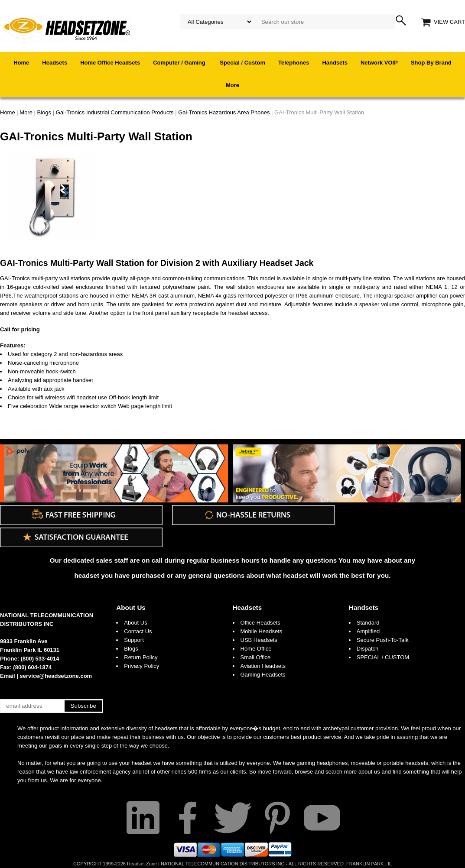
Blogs (131, 649)
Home (21, 63)
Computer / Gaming (180, 63)
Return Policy (141, 657)
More (232, 85)
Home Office (256, 649)
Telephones (294, 63)
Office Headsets (260, 623)
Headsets (55, 63)
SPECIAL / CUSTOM (383, 657)
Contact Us (138, 631)
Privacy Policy (141, 666)
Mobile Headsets (262, 631)
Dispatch (368, 649)
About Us (131, 607)
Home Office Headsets (110, 63)
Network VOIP (379, 63)
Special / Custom (242, 63)
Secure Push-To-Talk (383, 640)
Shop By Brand (431, 63)
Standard (368, 623)
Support (134, 640)
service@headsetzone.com (56, 676)
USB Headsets (259, 640)
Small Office (256, 657)
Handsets (335, 63)
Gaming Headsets (263, 675)
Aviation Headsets (263, 666)
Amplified (368, 631)
